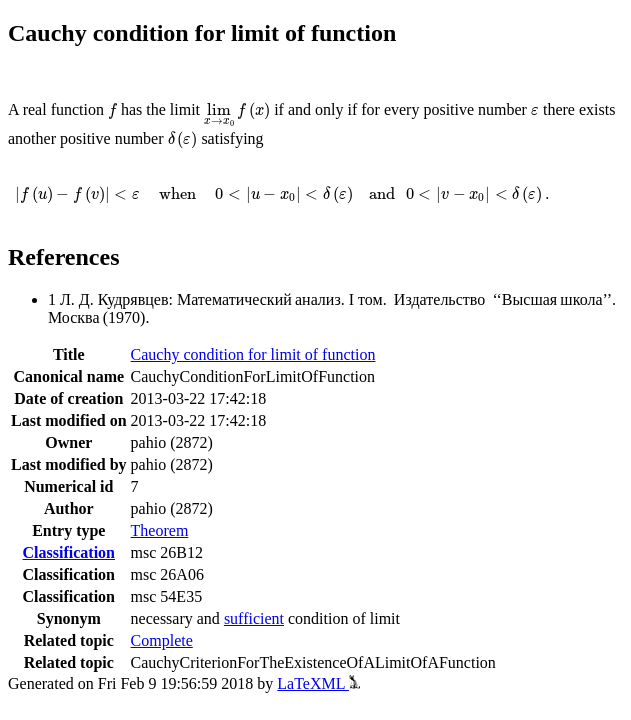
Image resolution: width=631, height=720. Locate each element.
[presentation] (112, 111)
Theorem (160, 530)
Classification (69, 552)
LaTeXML (318, 683)
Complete (162, 640)
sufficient (254, 618)
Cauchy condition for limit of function (253, 354)
